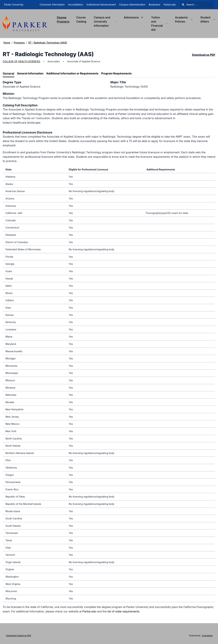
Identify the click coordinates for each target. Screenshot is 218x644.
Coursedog (207, 636)
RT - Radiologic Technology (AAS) (48, 43)
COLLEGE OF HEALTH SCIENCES (22, 61)
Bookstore (155, 5)
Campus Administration (132, 5)
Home (7, 43)
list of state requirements (123, 611)
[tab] (9, 74)
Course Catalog (81, 19)
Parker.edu (170, 5)
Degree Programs (63, 19)
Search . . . (190, 5)
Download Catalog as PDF (19, 636)
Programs (19, 43)
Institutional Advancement (101, 5)
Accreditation (76, 5)
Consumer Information (52, 5)
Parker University (14, 5)
